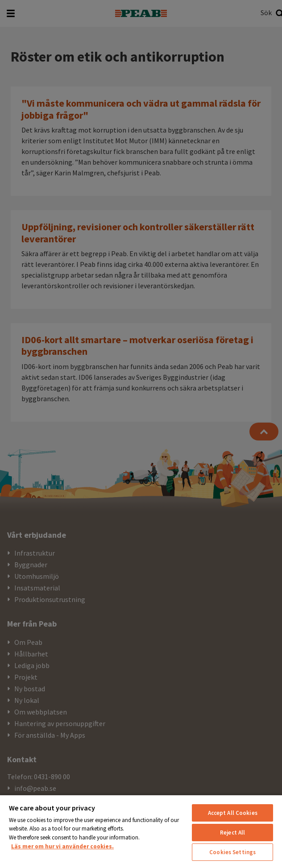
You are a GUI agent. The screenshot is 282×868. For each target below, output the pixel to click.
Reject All (232, 833)
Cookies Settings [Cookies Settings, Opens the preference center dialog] (232, 852)
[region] (141, 831)
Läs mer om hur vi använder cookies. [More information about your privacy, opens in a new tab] (62, 846)
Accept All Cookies (233, 813)
